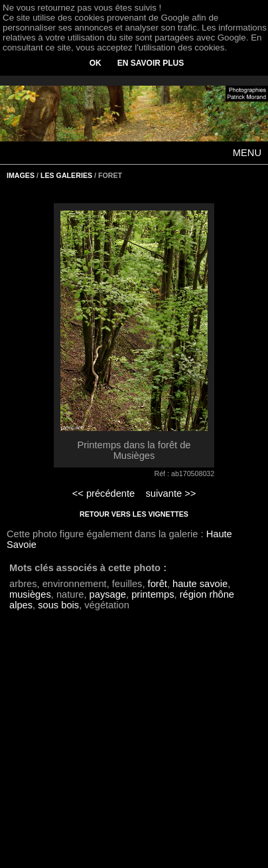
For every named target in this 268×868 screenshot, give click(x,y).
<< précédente (104, 493)
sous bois (58, 605)
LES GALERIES (66, 175)
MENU (247, 153)
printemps (153, 594)
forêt (158, 584)
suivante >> (171, 493)
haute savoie (200, 584)
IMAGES (21, 175)
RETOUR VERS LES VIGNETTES (134, 514)
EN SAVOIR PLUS (151, 63)
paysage (108, 594)
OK (96, 63)
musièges (30, 594)
